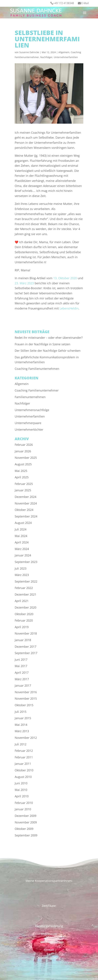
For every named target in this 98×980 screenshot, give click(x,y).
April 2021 (22, 601)
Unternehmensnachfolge (32, 410)
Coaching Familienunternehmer (37, 390)
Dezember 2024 (25, 497)
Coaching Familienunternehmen (37, 369)
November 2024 (26, 503)
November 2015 (26, 698)
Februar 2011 (24, 757)
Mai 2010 (21, 790)
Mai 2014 (21, 725)
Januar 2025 (23, 490)
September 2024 (26, 516)
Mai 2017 (21, 666)
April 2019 (22, 627)
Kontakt (49, 950)
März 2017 (22, 679)
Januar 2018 (23, 640)
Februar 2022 (24, 588)
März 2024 (22, 549)
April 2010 (22, 796)
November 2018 (26, 633)
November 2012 (26, 738)
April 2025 (22, 477)
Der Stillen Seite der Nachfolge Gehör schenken (48, 351)
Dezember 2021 (25, 594)
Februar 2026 (24, 445)
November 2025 (26, 458)
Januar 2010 (23, 809)
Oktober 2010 (24, 770)
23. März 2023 (24, 283)
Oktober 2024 (24, 510)
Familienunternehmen (30, 397)
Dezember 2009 (25, 816)
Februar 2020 (24, 620)
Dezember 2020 (25, 607)
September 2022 (26, 581)
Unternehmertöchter (29, 429)
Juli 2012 (21, 744)
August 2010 (23, 777)
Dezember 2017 (25, 647)
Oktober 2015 (24, 705)
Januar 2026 (23, 451)
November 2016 (26, 692)
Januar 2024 (23, 555)
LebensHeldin (69, 308)
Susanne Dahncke (29, 52)
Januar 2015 (23, 718)
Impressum (49, 934)
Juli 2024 (21, 529)
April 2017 (22, 673)
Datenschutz (49, 942)
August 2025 (23, 464)
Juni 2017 (21, 660)
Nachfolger (46, 57)
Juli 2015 (21, 712)
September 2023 (26, 562)
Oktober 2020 (24, 614)
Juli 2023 (21, 568)
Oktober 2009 (24, 829)
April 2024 (22, 542)
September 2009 (26, 835)
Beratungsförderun (48, 926)
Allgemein (64, 52)
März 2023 (22, 575)
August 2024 (23, 523)
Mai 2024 (21, 536)
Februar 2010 (24, 803)
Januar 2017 (23, 686)
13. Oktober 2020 (65, 278)
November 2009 (26, 822)
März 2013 (22, 731)
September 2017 (26, 653)
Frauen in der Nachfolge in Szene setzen (42, 344)
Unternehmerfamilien (66, 57)
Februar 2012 (24, 751)
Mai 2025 (21, 471)
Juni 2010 (21, 783)
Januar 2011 (23, 764)
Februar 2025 (24, 484)
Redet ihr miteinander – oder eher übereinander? (49, 338)
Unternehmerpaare (28, 423)
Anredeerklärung (49, 958)
